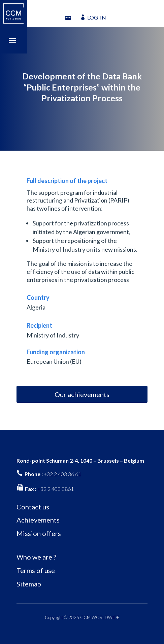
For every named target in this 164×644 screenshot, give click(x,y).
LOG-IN (97, 17)
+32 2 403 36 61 (62, 474)
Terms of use (36, 570)
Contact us (33, 507)
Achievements (38, 520)
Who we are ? (36, 557)
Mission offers (39, 533)
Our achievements (82, 394)
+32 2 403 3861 (56, 489)
